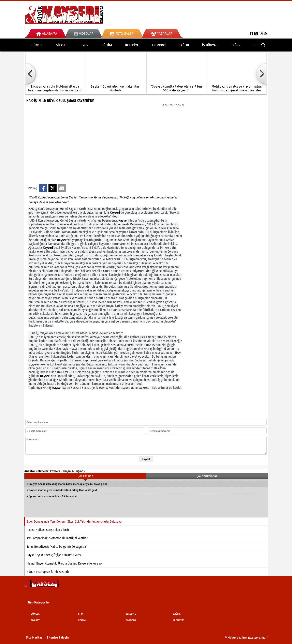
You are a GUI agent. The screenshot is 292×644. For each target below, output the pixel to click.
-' (62, 471)
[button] (30, 74)
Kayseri (55, 471)
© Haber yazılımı (246, 637)
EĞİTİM (107, 45)
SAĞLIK (184, 45)
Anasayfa (47, 33)
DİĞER (236, 45)
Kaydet (146, 459)
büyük (67, 471)
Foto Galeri (122, 33)
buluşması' (79, 471)
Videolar (84, 33)
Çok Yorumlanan (207, 476)
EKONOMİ (159, 45)
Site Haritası (35, 637)
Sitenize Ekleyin (58, 637)
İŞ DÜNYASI (210, 45)
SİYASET (62, 45)
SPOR (85, 45)
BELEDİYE (132, 45)
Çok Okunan (85, 476)
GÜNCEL (37, 45)
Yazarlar (162, 33)
